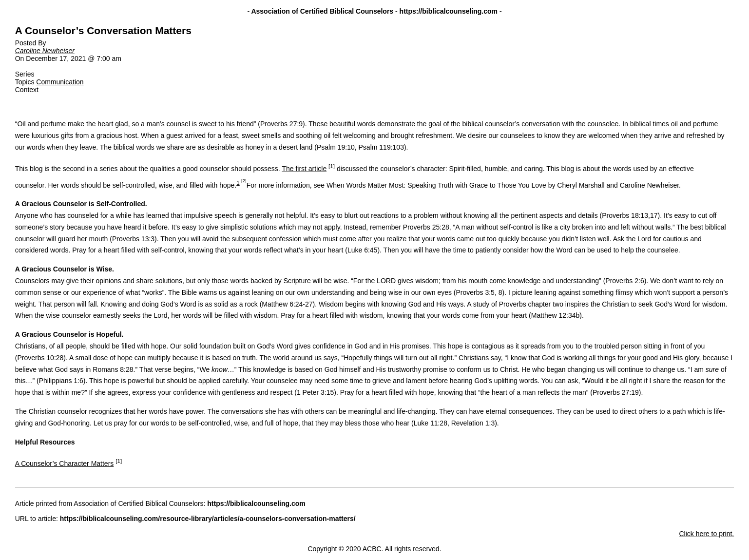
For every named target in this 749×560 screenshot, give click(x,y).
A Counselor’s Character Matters (65, 463)
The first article (304, 169)
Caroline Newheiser (45, 51)
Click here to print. (706, 534)
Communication (60, 82)
